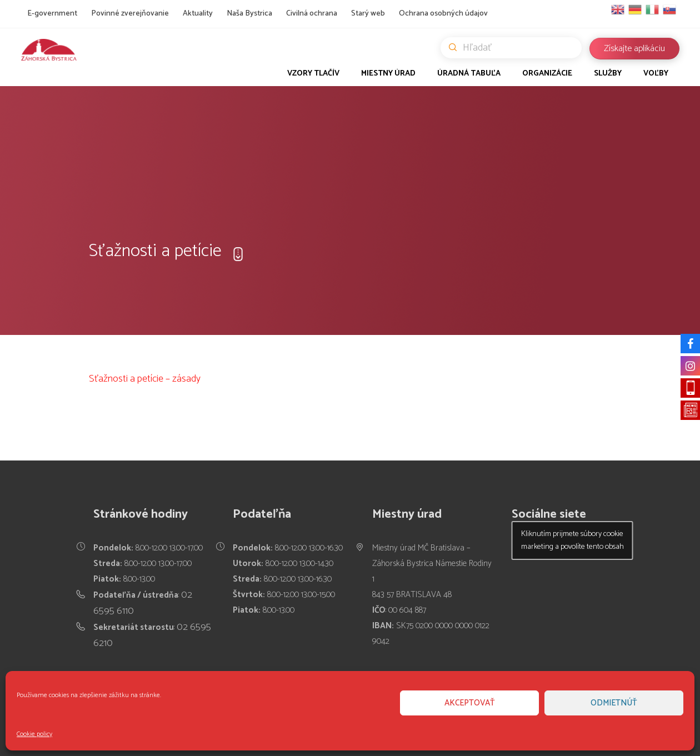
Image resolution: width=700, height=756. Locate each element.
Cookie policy (34, 734)
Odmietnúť (614, 703)
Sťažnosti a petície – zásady (145, 379)
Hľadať (515, 48)
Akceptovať (470, 703)
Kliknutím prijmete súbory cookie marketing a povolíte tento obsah (572, 540)
